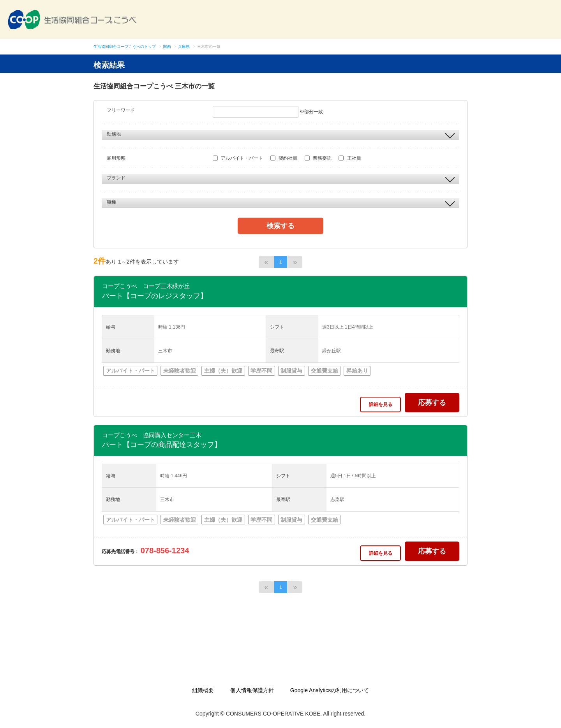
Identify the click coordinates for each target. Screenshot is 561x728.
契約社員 (284, 158)
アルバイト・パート (238, 158)
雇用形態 (116, 158)
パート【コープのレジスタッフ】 (155, 296)
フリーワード (121, 110)
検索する (280, 226)
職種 (281, 202)
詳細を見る (381, 404)
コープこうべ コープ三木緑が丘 (146, 286)
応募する (432, 403)
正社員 (350, 158)
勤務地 (281, 134)
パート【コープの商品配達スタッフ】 (162, 445)
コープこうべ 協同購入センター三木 (152, 435)
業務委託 (318, 158)
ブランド (281, 178)
